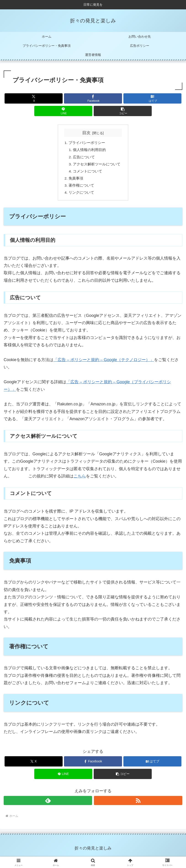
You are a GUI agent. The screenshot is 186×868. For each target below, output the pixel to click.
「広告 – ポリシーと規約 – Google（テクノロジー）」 (104, 362)
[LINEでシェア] (63, 111)
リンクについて (81, 195)
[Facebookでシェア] (93, 98)
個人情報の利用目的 (89, 150)
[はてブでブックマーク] (152, 98)
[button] (123, 111)
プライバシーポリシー (87, 143)
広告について (84, 158)
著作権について (81, 187)
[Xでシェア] (34, 98)
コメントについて (88, 172)
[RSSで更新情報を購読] (138, 803)
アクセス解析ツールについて (97, 165)
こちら (80, 479)
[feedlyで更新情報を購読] (48, 803)
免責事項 (76, 180)
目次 (86, 133)
